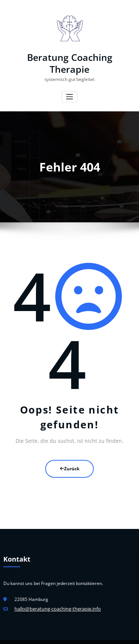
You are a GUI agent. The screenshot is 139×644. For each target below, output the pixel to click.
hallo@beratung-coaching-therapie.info (55, 594)
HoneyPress (95, 635)
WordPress (53, 635)
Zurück (70, 455)
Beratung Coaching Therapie (70, 57)
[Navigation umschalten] (69, 84)
